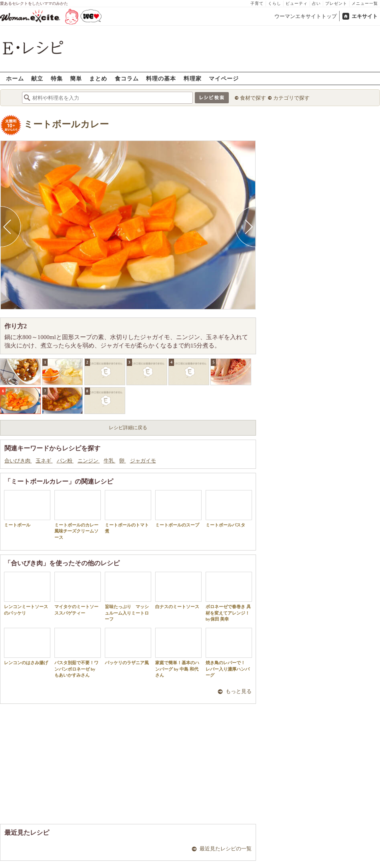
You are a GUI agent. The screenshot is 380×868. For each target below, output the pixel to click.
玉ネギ (44, 461)
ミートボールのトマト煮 (128, 512)
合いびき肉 (18, 461)
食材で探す (253, 98)
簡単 (76, 78)
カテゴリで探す (291, 98)
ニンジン (89, 461)
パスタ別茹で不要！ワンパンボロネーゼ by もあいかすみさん (78, 653)
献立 (37, 78)
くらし (275, 3)
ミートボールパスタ (229, 509)
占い (316, 3)
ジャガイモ (143, 461)
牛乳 (109, 461)
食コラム (127, 78)
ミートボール (27, 509)
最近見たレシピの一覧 (226, 849)
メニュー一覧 (365, 3)
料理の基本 (161, 78)
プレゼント (336, 3)
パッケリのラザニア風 (128, 646)
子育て (257, 3)
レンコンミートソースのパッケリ (27, 593)
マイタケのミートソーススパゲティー (78, 593)
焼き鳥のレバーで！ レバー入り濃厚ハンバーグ (229, 653)
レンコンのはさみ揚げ (27, 646)
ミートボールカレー (66, 124)
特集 (57, 78)
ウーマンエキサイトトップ (306, 16)
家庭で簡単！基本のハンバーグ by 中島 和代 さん (178, 653)
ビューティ (297, 3)
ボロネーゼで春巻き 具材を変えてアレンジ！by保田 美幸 (229, 597)
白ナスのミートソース (178, 590)
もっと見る (239, 691)
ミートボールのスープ (178, 509)
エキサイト (365, 16)
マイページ (224, 78)
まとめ (98, 78)
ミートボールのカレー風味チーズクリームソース (78, 515)
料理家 (193, 78)
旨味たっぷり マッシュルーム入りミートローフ (128, 597)
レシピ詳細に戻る (128, 428)
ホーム (15, 78)
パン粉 (65, 461)
